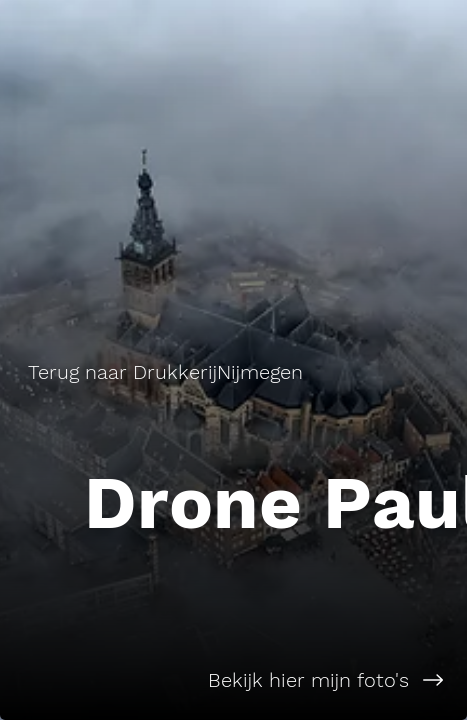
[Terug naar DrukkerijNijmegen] (167, 372)
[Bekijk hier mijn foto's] (233, 680)
